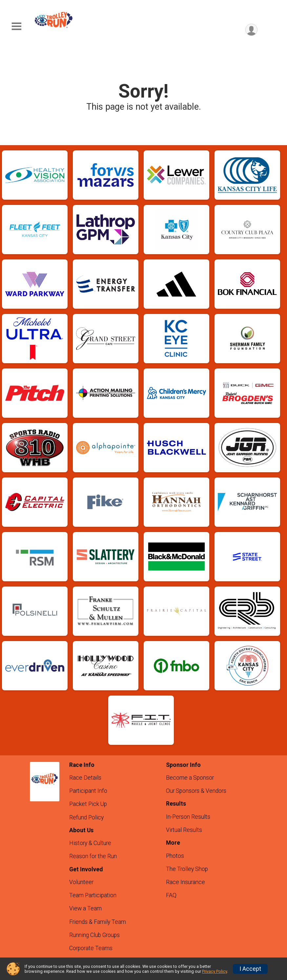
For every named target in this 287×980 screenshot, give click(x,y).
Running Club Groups (94, 935)
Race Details (85, 778)
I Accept (250, 969)
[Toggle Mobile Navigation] (16, 26)
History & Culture (90, 843)
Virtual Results (184, 830)
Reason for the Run (93, 856)
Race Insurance (185, 882)
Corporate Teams (91, 948)
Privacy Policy (215, 971)
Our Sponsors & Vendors (196, 791)
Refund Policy (86, 817)
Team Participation (93, 895)
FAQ (171, 895)
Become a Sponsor (190, 778)
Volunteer (81, 882)
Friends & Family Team (98, 922)
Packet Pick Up (88, 804)
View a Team (85, 908)
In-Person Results (188, 817)
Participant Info (88, 791)
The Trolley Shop (187, 869)
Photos (175, 856)
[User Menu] (251, 30)
